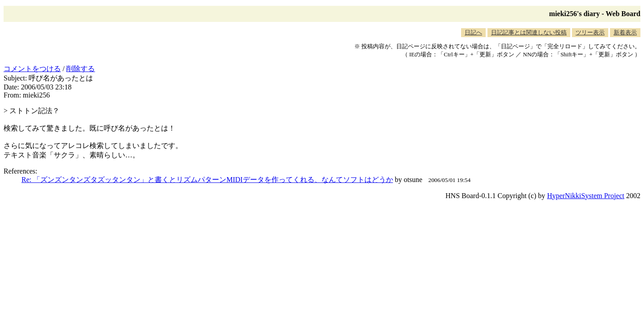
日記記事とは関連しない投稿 (529, 32)
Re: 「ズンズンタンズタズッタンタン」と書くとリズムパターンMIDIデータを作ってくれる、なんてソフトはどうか (207, 180)
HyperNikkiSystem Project (586, 196)
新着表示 (625, 32)
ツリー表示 (590, 32)
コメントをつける (32, 69)
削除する (80, 69)
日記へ (473, 32)
